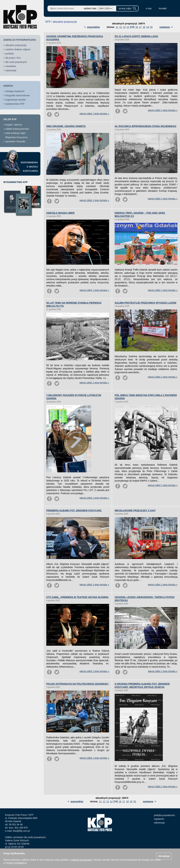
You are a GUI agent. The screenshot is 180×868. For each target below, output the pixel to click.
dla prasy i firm (13, 58)
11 (117, 27)
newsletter (11, 66)
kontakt (163, 8)
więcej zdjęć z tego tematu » (94, 114)
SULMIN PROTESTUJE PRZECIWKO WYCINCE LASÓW (145, 303)
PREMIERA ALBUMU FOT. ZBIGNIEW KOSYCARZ (74, 510)
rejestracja (11, 70)
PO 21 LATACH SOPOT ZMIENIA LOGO (136, 36)
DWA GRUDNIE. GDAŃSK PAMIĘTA (66, 126)
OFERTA (8, 86)
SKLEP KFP (10, 119)
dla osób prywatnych (16, 62)
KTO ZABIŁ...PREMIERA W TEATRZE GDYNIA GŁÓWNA (77, 597)
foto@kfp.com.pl (21, 831)
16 (137, 27)
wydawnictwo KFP (15, 104)
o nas (149, 8)
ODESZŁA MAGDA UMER (60, 213)
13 (124, 27)
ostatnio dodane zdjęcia (18, 49)
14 (128, 27)
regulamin (159, 819)
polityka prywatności (164, 815)
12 (121, 27)
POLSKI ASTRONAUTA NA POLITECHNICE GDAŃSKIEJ (77, 684)
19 (148, 27)
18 (144, 27)
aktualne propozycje (16, 45)
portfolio (10, 54)
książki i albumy (14, 125)
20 (151, 27)
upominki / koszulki (15, 141)
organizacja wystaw (16, 100)
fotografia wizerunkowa (17, 95)
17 (140, 27)
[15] (132, 27)
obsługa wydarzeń (15, 91)
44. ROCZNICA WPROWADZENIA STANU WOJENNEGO (145, 126)
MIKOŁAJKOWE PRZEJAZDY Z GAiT (135, 510)
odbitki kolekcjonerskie (17, 129)
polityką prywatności (82, 860)
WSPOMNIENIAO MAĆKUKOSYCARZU (29, 167)
